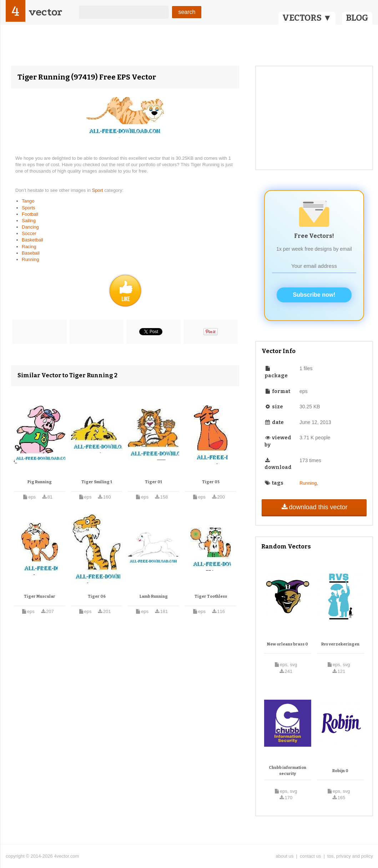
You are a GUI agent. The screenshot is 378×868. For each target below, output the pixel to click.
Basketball (32, 240)
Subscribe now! (314, 295)
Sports (29, 208)
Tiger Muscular (40, 596)
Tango (28, 201)
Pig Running (40, 482)
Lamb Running (154, 596)
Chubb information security (288, 771)
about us (284, 856)
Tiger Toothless (211, 596)
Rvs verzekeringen (340, 644)
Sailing (29, 221)
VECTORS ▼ (307, 18)
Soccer (29, 233)
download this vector (314, 507)
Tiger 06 (97, 596)
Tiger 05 (211, 482)
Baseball (31, 253)
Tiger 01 (153, 482)
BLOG (357, 18)
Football (30, 214)
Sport (98, 190)
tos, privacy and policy (350, 856)
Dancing (30, 227)
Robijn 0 (340, 771)
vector (45, 12)
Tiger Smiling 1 (97, 482)
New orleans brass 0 (288, 644)
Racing (29, 247)
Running (30, 259)
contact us (310, 856)
